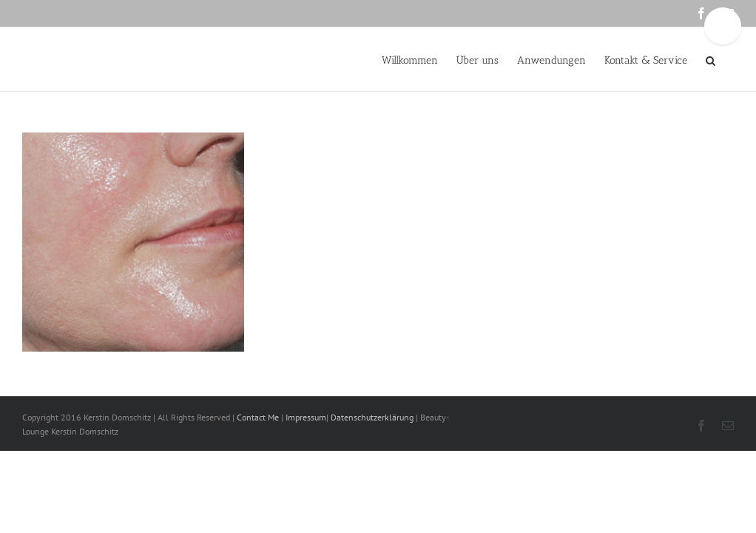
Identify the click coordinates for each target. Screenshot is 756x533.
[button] (711, 59)
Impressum (305, 417)
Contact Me (259, 417)
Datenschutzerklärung (372, 417)
